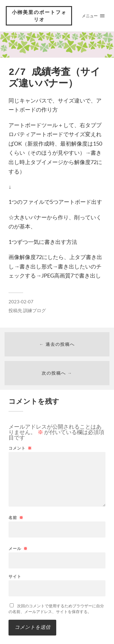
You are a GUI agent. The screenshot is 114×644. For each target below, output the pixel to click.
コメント (20, 448)
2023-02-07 (21, 302)
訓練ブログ (35, 310)
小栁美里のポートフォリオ (39, 16)
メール (18, 549)
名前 (16, 518)
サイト (15, 577)
